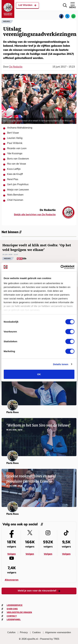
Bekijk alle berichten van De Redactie (35, 215)
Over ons (12, 609)
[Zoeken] (65, 5)
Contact (12, 616)
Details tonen (61, 364)
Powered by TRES (50, 639)
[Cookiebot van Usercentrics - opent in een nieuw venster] (60, 267)
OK (39, 374)
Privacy (24, 633)
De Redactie (16, 67)
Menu (73, 5)
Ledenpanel (14, 620)
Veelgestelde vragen (19, 612)
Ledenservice (15, 605)
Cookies (36, 633)
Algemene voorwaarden (58, 633)
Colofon (11, 633)
